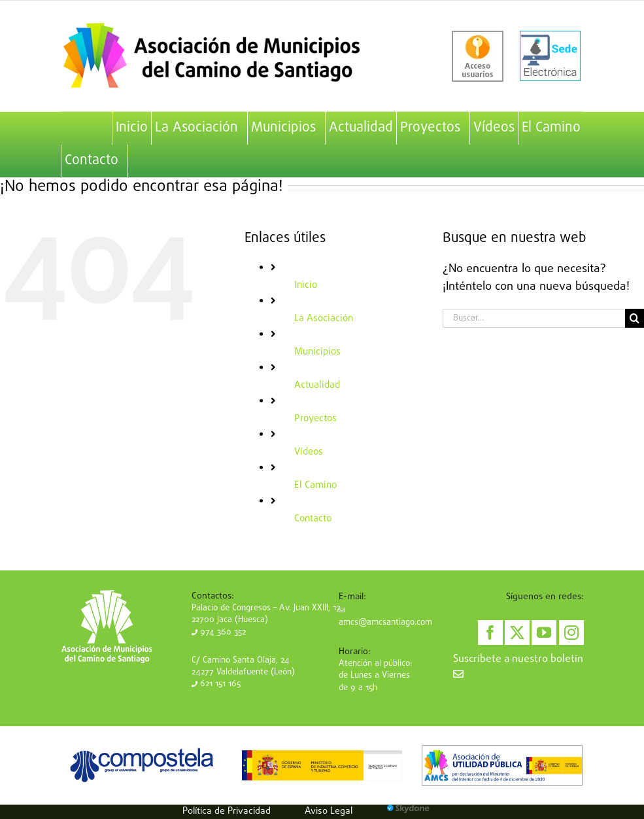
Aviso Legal (329, 811)
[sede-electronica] (550, 56)
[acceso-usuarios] (478, 56)
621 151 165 (216, 684)
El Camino (315, 485)
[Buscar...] (534, 318)
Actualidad (317, 385)
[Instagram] (571, 633)
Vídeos (309, 452)
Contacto (313, 519)
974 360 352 (219, 632)
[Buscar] (635, 318)
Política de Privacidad (227, 811)
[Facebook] (490, 633)
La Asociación (324, 319)
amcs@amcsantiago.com (385, 618)
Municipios (317, 352)
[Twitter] (517, 633)
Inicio (306, 285)
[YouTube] (544, 633)
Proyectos (315, 419)
